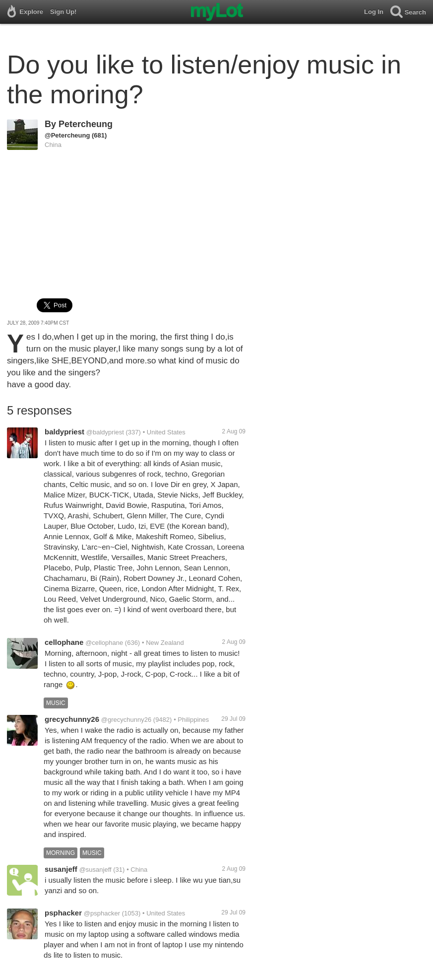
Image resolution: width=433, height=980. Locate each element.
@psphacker (102, 913)
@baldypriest (105, 432)
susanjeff (61, 869)
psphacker (63, 913)
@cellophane (104, 643)
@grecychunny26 (126, 720)
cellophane (64, 642)
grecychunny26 (72, 719)
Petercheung (86, 124)
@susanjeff (95, 870)
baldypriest (64, 432)
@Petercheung (67, 135)
